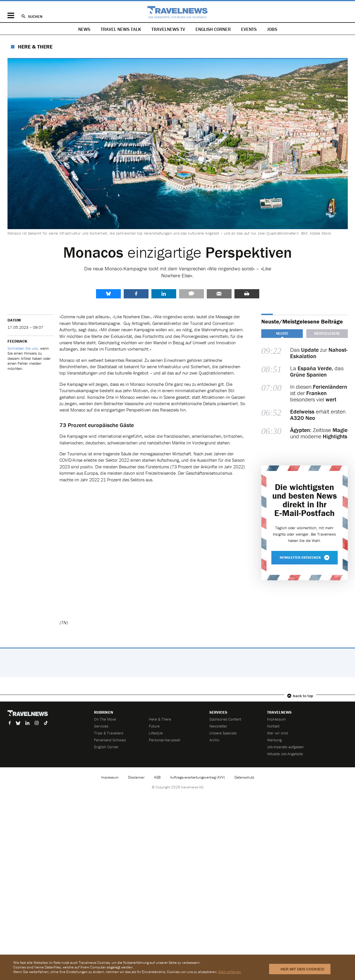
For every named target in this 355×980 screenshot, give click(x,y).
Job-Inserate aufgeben (285, 747)
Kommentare (191, 294)
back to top (303, 696)
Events (249, 29)
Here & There (35, 47)
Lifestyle (156, 733)
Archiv (214, 740)
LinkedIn (164, 294)
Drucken (247, 294)
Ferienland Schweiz (110, 740)
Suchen (35, 16)
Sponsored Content (225, 719)
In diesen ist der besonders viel (319, 393)
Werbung (274, 740)
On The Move (105, 719)
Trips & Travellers (109, 733)
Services (101, 726)
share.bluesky (108, 294)
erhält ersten (318, 415)
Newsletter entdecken (305, 558)
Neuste (282, 333)
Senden (219, 294)
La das (317, 371)
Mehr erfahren (230, 972)
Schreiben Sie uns (23, 348)
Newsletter (218, 726)
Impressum (276, 719)
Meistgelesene (327, 333)
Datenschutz (244, 777)
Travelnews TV (168, 29)
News (84, 29)
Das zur (319, 353)
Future (154, 726)
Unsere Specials (223, 733)
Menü (11, 15)
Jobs (272, 29)
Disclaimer (136, 777)
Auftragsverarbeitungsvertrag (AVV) (198, 777)
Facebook (136, 294)
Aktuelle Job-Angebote (285, 754)
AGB (157, 777)
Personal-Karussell (165, 740)
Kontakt (273, 726)
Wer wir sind (277, 733)
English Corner (213, 29)
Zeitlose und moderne (319, 433)
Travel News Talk (121, 29)
